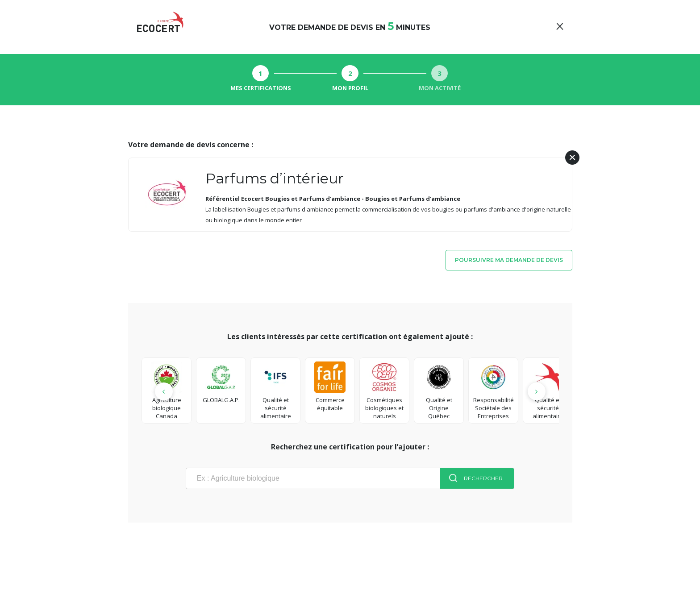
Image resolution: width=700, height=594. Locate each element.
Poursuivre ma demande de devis (509, 260)
